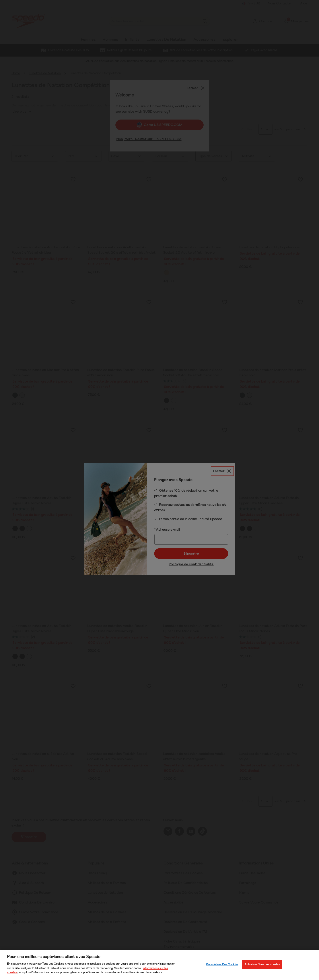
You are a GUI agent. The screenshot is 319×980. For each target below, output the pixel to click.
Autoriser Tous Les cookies (262, 964)
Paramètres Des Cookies (222, 964)
